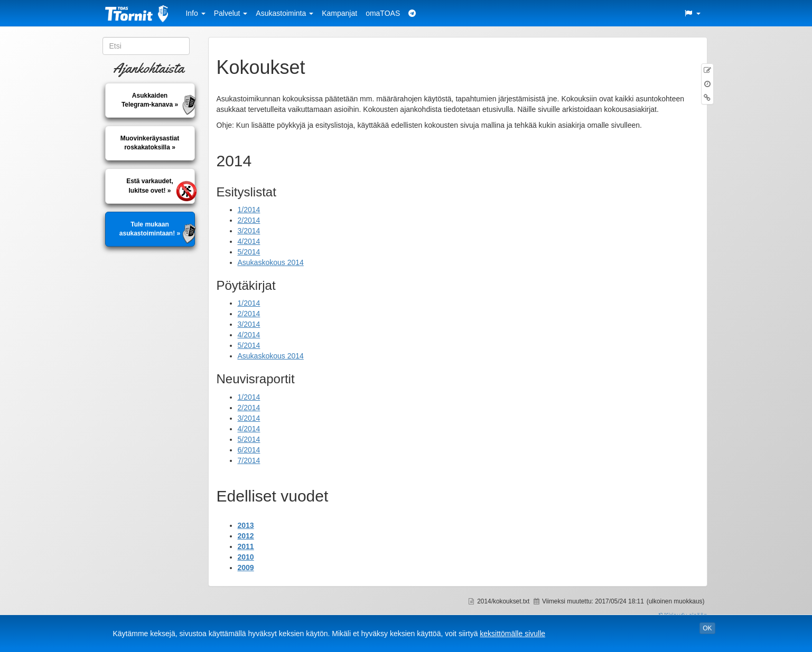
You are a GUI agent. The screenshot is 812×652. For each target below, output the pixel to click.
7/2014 (249, 460)
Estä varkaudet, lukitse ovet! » (150, 186)
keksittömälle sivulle (512, 634)
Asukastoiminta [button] (284, 13)
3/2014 (249, 231)
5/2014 (249, 252)
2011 (246, 546)
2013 (246, 525)
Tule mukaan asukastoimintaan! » (150, 229)
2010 (246, 557)
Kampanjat (339, 13)
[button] (692, 13)
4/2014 (249, 241)
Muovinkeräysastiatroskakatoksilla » (150, 143)
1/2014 (249, 210)
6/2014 (249, 450)
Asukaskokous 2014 (271, 262)
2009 (246, 568)
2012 (246, 536)
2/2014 (249, 220)
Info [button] (195, 13)
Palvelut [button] (231, 13)
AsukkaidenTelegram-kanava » (150, 100)
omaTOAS (383, 13)
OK (707, 628)
